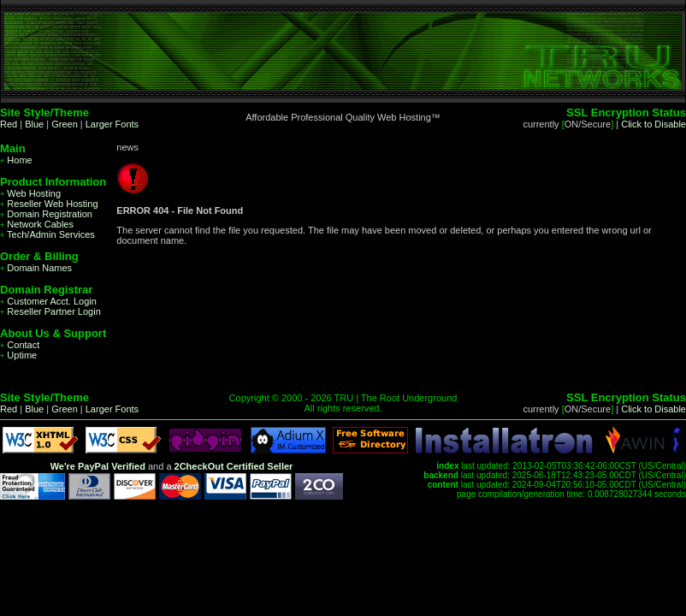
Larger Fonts (112, 124)
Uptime (18, 355)
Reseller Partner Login (50, 311)
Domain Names (36, 268)
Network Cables (37, 224)
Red (9, 124)
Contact (20, 345)
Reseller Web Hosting (49, 204)
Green (65, 124)
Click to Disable (653, 124)
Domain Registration (46, 214)
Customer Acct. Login (48, 301)
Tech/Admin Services (47, 234)
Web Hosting (30, 193)
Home (16, 160)
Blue (34, 124)
